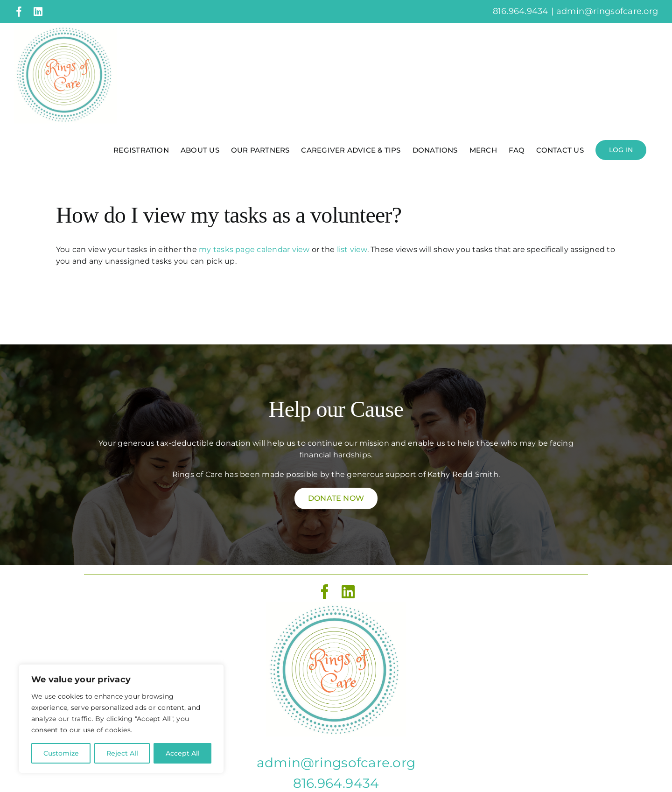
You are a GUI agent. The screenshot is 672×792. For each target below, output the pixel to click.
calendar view (283, 249)
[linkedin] (348, 592)
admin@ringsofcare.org (607, 11)
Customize (61, 753)
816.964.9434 (336, 783)
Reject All (122, 753)
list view (352, 249)
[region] (121, 719)
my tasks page (227, 249)
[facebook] (325, 592)
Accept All (183, 753)
